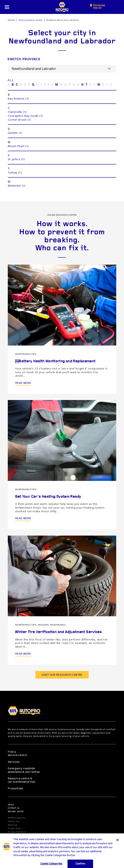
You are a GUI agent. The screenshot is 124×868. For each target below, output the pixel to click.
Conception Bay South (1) (25, 116)
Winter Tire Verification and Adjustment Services (58, 632)
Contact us (14, 808)
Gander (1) (15, 133)
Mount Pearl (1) (18, 146)
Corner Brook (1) (19, 120)
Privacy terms (15, 828)
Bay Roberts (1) (18, 99)
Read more (23, 383)
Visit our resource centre (62, 675)
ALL (11, 81)
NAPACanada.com (17, 818)
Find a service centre (31, 20)
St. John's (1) (16, 159)
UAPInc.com (14, 822)
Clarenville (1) (17, 112)
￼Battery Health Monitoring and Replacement (55, 361)
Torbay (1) (15, 172)
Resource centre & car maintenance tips (22, 780)
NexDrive (12, 825)
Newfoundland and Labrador (63, 20)
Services (14, 762)
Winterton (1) (17, 186)
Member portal (16, 812)
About (11, 805)
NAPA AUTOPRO (62, 7)
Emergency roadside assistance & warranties (24, 770)
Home (11, 20)
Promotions (15, 789)
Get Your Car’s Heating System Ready (48, 497)
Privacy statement (17, 832)
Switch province (24, 59)
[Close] (117, 843)
